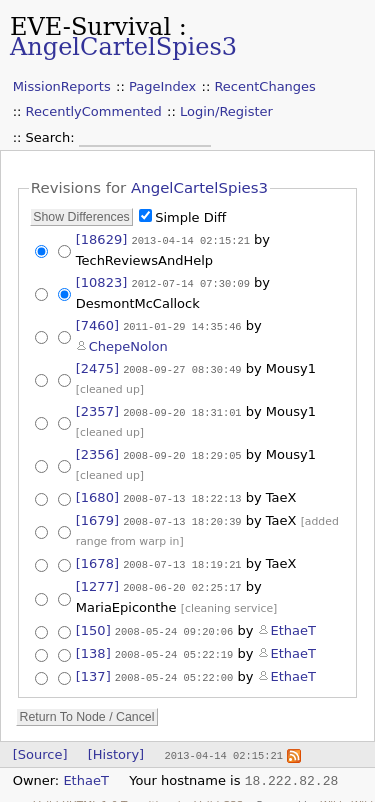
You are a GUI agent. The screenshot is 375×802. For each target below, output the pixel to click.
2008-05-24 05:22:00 (174, 666)
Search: (52, 137)
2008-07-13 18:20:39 (182, 514)
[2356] (97, 449)
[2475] (97, 365)
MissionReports (62, 86)
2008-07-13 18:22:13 (182, 492)
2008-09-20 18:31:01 (182, 408)
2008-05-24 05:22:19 (174, 644)
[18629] (102, 239)
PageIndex (162, 86)
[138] (93, 643)
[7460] (97, 323)
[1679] (97, 513)
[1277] (97, 578)
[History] (116, 742)
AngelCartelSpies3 (123, 47)
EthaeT (293, 621)
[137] (93, 665)
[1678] (97, 556)
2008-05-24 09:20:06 (174, 622)
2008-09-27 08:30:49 (182, 366)
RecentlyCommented (94, 111)
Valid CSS (218, 792)
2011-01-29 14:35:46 (182, 324)
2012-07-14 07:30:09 (190, 282)
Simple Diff (190, 217)
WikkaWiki (346, 792)
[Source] (40, 742)
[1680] (97, 491)
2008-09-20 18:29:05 (182, 450)
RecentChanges (264, 86)
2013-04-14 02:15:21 (190, 240)
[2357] (97, 407)
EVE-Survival (90, 27)
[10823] (102, 281)
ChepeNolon (128, 343)
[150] (93, 621)
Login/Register (226, 111)
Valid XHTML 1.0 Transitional (107, 792)
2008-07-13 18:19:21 (182, 557)
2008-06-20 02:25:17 (182, 579)
